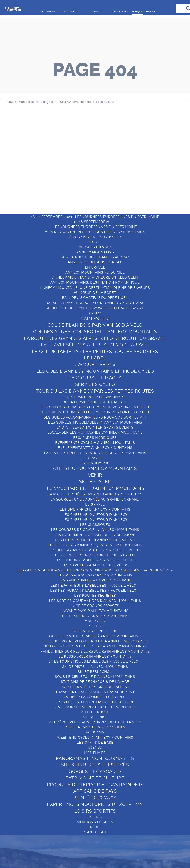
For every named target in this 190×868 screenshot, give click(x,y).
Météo (95, 626)
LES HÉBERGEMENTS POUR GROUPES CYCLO (95, 555)
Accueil (95, 242)
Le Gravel (95, 504)
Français (137, 12)
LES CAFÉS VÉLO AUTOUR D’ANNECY (95, 515)
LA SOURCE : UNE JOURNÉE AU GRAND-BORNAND (95, 499)
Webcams (95, 732)
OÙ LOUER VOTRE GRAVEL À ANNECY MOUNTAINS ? (95, 636)
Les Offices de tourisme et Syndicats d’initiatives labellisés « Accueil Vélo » (95, 570)
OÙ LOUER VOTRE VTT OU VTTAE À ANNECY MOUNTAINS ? (95, 646)
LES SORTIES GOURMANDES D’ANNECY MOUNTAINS (95, 601)
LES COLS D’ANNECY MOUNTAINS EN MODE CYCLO (95, 371)
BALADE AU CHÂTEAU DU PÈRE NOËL (95, 298)
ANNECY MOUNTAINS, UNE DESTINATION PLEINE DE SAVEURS (95, 288)
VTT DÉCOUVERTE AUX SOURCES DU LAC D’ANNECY (95, 722)
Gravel (59, 140)
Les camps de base (95, 742)
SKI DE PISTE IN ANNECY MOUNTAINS (95, 667)
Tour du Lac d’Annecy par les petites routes (95, 391)
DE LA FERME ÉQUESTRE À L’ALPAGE (95, 402)
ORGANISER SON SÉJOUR (95, 631)
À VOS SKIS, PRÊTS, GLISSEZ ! (95, 237)
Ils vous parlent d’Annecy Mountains (24, 158)
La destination (95, 463)
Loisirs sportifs (111, 196)
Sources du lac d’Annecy (157, 170)
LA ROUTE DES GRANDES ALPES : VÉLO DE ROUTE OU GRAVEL (95, 338)
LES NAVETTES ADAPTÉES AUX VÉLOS (95, 565)
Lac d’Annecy (156, 138)
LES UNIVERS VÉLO (72, 121)
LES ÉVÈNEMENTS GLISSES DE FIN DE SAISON (95, 535)
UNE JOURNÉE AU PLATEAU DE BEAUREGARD (95, 707)
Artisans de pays (113, 173)
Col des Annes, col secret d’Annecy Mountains (95, 332)
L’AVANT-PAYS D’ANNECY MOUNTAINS (95, 611)
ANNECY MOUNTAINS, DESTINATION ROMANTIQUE (95, 282)
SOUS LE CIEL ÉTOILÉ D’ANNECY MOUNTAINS (95, 677)
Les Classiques (95, 525)
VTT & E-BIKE (95, 717)
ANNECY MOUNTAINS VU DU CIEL (95, 272)
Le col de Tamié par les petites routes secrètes (95, 352)
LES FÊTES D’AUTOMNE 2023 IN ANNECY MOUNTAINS (95, 545)
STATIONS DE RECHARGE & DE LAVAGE (95, 682)
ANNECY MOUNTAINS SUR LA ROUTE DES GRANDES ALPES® (95, 255)
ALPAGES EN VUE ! (95, 247)
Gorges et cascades (115, 150)
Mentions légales (95, 822)
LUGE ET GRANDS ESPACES (95, 606)
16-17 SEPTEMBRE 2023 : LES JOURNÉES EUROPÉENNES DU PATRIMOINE (95, 217)
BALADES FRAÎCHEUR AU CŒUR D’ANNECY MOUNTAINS (95, 303)
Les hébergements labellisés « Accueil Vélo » (95, 550)
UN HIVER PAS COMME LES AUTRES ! (95, 697)
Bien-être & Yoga (113, 180)
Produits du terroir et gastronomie (116, 165)
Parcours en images (95, 378)
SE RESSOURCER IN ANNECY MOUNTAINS (95, 656)
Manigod (152, 178)
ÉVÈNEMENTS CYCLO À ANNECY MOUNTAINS (95, 443)
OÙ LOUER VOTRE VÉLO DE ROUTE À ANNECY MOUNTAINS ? (95, 641)
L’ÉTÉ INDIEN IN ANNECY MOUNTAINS (95, 616)
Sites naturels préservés (118, 144)
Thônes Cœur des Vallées (159, 160)
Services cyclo (95, 384)
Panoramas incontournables (112, 135)
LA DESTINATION (24, 121)
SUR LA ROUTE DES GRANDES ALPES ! (95, 687)
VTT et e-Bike (65, 146)
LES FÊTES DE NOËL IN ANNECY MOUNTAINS (95, 540)
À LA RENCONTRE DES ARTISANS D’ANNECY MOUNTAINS (95, 232)
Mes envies (110, 121)
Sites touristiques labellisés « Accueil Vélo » (95, 661)
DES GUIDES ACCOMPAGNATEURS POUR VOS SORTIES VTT (95, 417)
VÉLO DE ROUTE (95, 712)
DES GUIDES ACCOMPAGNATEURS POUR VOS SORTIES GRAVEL (95, 412)
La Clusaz (153, 145)
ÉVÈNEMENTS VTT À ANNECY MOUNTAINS (95, 448)
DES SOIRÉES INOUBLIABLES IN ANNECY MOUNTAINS (95, 422)
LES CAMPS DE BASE (158, 123)
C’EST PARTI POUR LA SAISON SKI (95, 397)
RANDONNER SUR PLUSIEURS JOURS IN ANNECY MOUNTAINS (95, 651)
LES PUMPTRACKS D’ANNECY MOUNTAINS (95, 575)
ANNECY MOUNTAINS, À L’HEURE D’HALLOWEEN (95, 277)
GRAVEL (95, 458)
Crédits (95, 827)
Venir (13, 144)
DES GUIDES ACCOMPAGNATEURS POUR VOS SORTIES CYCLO (95, 407)
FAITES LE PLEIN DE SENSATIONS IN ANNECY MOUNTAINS (95, 453)
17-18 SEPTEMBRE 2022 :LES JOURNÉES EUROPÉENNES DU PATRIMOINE (95, 224)
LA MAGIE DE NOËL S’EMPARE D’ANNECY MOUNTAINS (95, 494)
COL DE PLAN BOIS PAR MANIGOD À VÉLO (95, 325)
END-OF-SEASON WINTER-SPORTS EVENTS (95, 427)
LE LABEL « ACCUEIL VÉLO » (95, 361)
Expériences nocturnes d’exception (117, 188)
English (151, 12)
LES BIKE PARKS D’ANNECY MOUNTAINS (95, 509)
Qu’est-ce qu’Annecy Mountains (25, 135)
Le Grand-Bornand (160, 151)
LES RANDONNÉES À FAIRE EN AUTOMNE (95, 580)
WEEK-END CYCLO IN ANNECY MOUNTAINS (95, 737)
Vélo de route (65, 133)
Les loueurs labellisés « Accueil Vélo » (95, 560)
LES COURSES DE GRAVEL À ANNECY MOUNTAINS (95, 530)
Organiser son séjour (70, 153)
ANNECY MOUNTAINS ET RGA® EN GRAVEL (95, 265)
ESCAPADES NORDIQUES (95, 438)
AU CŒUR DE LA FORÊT (95, 293)
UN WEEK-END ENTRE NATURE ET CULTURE (95, 702)
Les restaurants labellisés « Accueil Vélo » (95, 590)
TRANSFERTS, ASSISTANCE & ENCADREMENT (95, 692)
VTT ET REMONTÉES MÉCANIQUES (95, 727)
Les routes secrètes (95, 595)
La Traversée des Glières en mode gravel (95, 345)
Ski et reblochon (95, 672)
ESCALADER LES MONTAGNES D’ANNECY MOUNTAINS (95, 432)
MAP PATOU (95, 621)
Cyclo (95, 313)
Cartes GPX (95, 319)
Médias (95, 817)
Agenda (95, 747)
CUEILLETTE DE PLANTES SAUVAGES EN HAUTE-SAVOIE (95, 308)
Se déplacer (18, 150)
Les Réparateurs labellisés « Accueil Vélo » (95, 585)
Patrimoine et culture (116, 157)
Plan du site (95, 832)
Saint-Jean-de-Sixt (159, 185)
